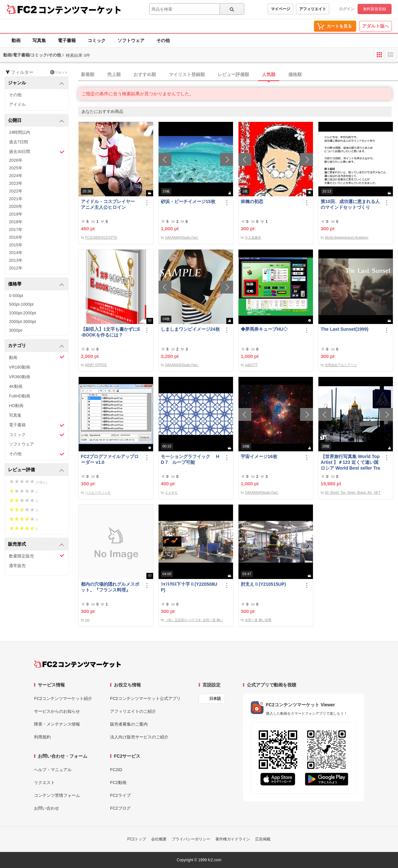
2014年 (16, 253)
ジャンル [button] (36, 83)
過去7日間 (18, 142)
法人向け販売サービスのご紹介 (139, 737)
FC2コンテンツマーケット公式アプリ (145, 698)
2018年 (16, 222)
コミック (97, 40)
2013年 (16, 260)
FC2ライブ (120, 795)
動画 (16, 40)
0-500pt (16, 296)
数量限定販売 (37, 556)
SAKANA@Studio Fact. (182, 238)
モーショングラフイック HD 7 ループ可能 (190, 459)
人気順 (269, 74)
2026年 (16, 160)
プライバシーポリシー (191, 839)
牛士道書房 (253, 238)
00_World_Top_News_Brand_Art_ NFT (353, 493)
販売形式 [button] (36, 545)
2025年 (16, 168)
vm (87, 620)
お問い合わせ (47, 808)
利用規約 (42, 737)
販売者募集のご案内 (129, 724)
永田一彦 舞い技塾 (258, 620)
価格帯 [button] (36, 284)
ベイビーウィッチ (98, 493)
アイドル (17, 104)
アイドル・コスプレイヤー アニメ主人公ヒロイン (110, 204)
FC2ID (116, 770)
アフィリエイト (313, 9)
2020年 (16, 206)
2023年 (16, 183)
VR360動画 (20, 377)
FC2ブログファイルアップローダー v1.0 (110, 459)
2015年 (16, 245)
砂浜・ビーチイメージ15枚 (188, 201)
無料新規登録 (375, 9)
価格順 (295, 74)
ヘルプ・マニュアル (53, 770)
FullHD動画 (20, 396)
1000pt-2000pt (22, 313)
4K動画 (16, 386)
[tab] (238, 75)
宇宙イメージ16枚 (259, 456)
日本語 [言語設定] (215, 699)
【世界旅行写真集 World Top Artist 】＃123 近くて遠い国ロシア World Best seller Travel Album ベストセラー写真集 (350, 462)
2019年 (16, 214)
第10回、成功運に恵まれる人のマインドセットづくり (350, 204)
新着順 (88, 74)
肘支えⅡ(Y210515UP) (263, 584)
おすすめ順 (145, 74)
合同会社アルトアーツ (341, 365)
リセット (59, 72)
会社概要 (159, 839)
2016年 (16, 237)
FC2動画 (118, 783)
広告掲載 (263, 839)
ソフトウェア (131, 40)
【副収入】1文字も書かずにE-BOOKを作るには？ (111, 332)
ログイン (347, 9)
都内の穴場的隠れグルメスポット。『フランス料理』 (110, 587)
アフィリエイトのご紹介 (133, 711)
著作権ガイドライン (233, 839)
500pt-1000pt (21, 304)
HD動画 (16, 406)
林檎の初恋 (252, 201)
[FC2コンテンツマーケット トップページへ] (78, 664)
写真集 (39, 40)
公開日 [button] (36, 121)
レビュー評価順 (233, 74)
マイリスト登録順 (187, 74)
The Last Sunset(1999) (345, 329)
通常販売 (17, 566)
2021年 (16, 199)
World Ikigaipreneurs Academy (346, 238)
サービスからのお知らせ (57, 711)
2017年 (16, 230)
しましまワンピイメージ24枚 (190, 329)
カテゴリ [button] (36, 346)
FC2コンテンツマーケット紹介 (63, 698)
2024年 (16, 176)
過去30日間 (37, 152)
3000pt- (16, 330)
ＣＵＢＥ (171, 493)
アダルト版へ (376, 26)
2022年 (16, 191)
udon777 (251, 365)
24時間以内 (20, 132)
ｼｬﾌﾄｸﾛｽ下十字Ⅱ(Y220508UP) (189, 587)
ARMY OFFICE (96, 365)
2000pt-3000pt (22, 322)
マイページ (281, 9)
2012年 (16, 268)
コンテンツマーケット (80, 10)
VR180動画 (20, 367)
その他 (163, 40)
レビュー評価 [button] (36, 470)
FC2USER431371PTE (101, 238)
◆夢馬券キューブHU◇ (266, 329)
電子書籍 (67, 40)
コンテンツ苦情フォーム (57, 795)
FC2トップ (137, 839)
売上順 (114, 74)
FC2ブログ (120, 808)
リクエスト (44, 783)
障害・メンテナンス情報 (57, 724)
